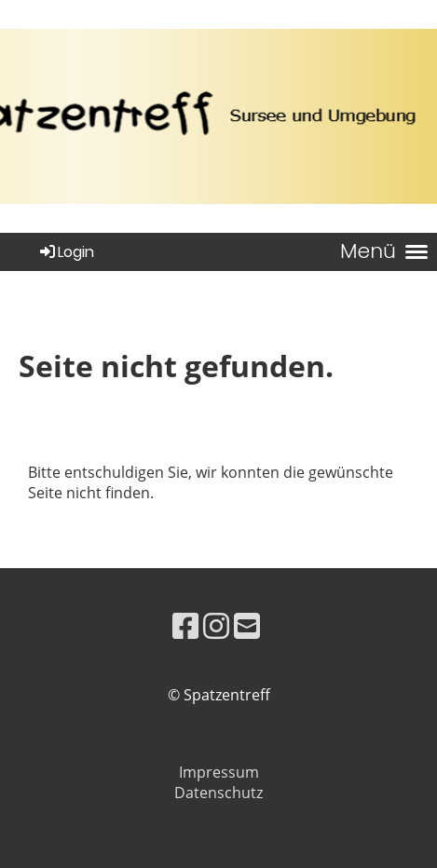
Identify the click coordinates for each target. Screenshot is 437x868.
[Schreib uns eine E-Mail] (247, 625)
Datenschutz (218, 793)
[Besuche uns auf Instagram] (216, 625)
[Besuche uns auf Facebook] (185, 625)
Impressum (219, 772)
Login (66, 252)
